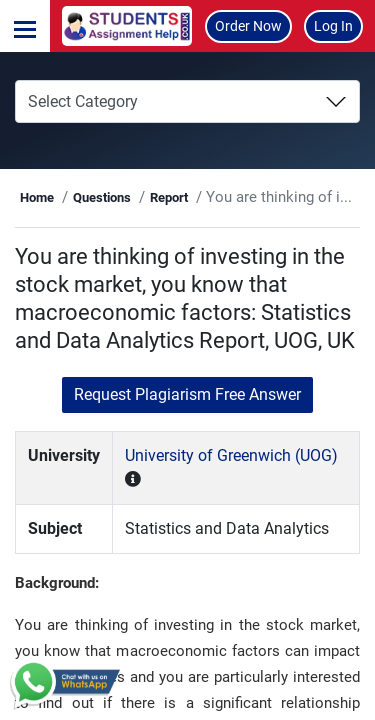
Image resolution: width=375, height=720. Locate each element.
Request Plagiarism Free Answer (187, 394)
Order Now (248, 26)
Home (37, 197)
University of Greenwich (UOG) (231, 455)
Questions (102, 197)
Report (169, 197)
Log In (333, 26)
